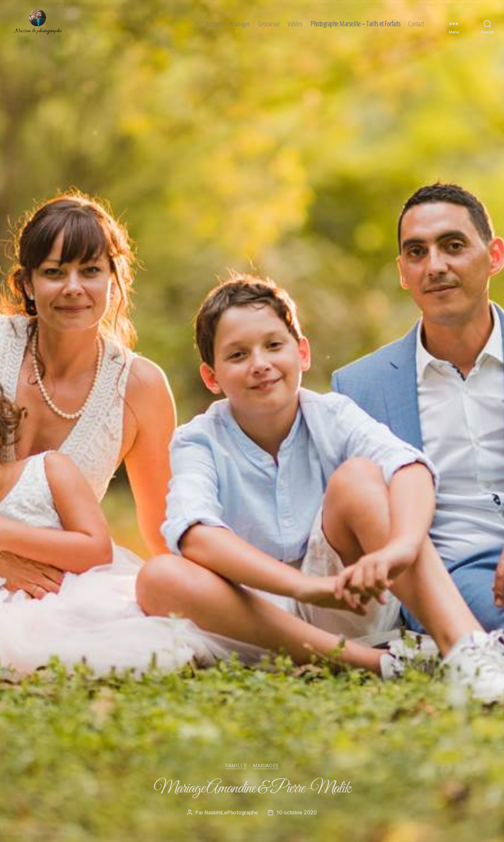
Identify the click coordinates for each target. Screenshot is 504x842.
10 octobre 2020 (297, 812)
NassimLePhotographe (231, 812)
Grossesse (269, 23)
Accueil (214, 23)
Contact (416, 23)
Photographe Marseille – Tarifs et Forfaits (355, 23)
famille (236, 766)
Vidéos (295, 23)
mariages (266, 766)
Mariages (240, 23)
